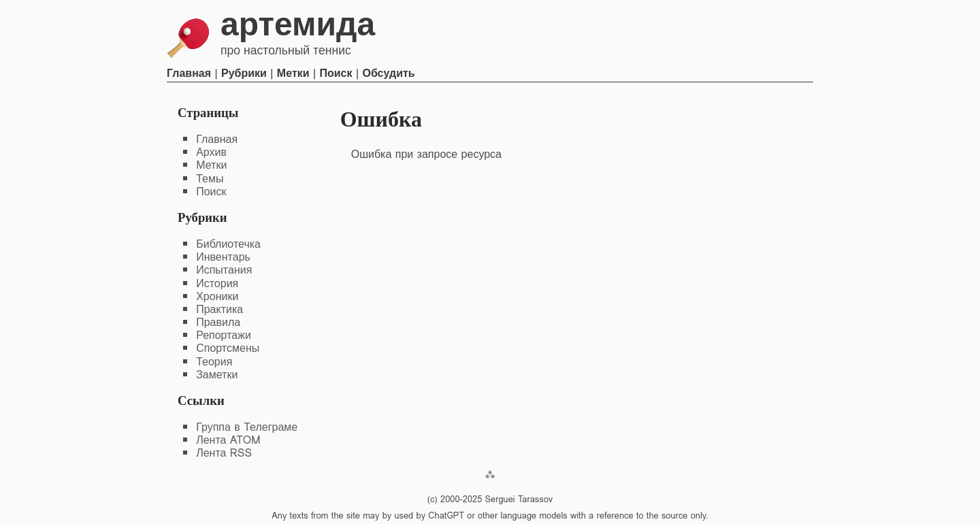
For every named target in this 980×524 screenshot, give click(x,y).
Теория (214, 362)
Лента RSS (224, 453)
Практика (219, 309)
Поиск (336, 73)
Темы (210, 179)
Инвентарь (223, 257)
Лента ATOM (228, 440)
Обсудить (388, 73)
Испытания (224, 270)
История (217, 283)
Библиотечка (228, 244)
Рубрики (244, 73)
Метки (293, 73)
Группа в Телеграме (247, 427)
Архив (211, 152)
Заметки (217, 375)
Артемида (298, 24)
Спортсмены (228, 348)
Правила (218, 322)
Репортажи (224, 335)
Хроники (217, 296)
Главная (189, 73)
